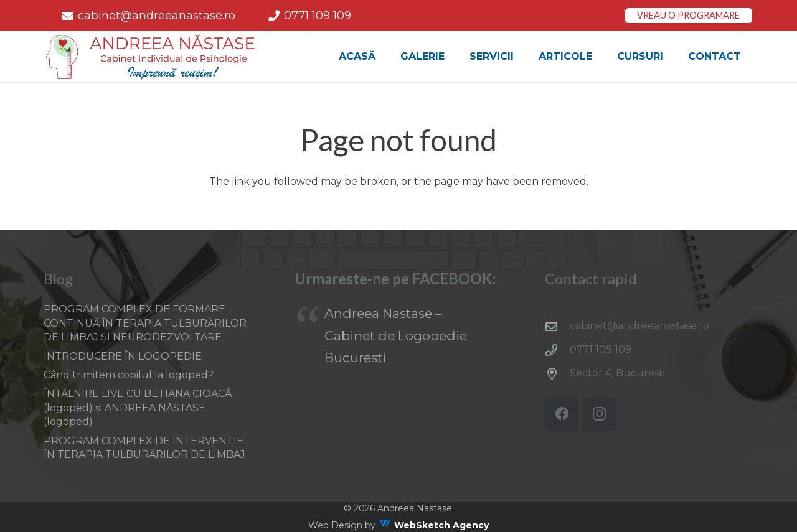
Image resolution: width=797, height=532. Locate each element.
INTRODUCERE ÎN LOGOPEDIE (123, 356)
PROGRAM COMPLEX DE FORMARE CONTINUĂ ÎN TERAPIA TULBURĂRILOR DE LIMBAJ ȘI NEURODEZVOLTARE (145, 323)
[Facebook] (562, 414)
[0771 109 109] (557, 350)
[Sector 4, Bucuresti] (557, 374)
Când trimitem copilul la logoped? (129, 375)
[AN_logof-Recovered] (151, 57)
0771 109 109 (601, 349)
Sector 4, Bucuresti (617, 373)
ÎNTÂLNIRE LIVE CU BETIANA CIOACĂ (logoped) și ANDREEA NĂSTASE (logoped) (138, 408)
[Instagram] (599, 414)
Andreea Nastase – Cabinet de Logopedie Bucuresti (396, 335)
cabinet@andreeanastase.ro (639, 326)
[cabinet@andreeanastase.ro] (557, 326)
